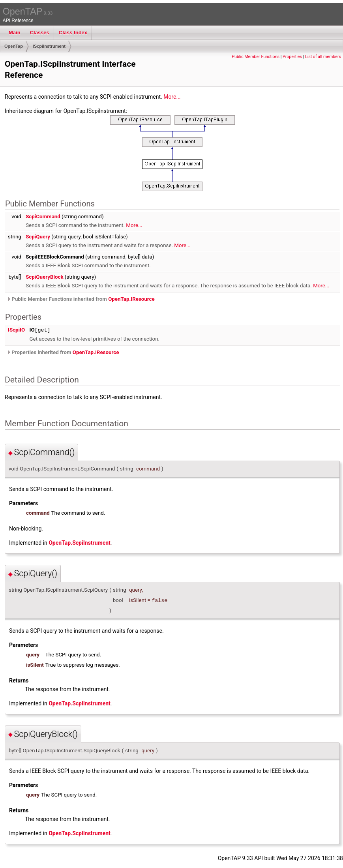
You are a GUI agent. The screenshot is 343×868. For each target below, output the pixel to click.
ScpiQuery (38, 237)
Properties (292, 57)
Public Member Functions (256, 57)
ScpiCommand (43, 217)
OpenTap (14, 46)
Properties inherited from (63, 352)
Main (15, 33)
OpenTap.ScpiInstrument (80, 543)
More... (172, 97)
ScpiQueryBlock (44, 277)
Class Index (73, 33)
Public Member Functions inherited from (81, 299)
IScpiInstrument (49, 46)
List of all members (323, 57)
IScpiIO (16, 330)
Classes (40, 33)
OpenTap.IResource (131, 299)
